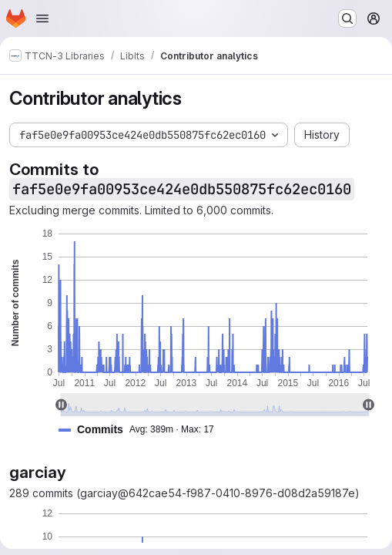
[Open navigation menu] (42, 18)
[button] (142, 430)
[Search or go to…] (347, 18)
